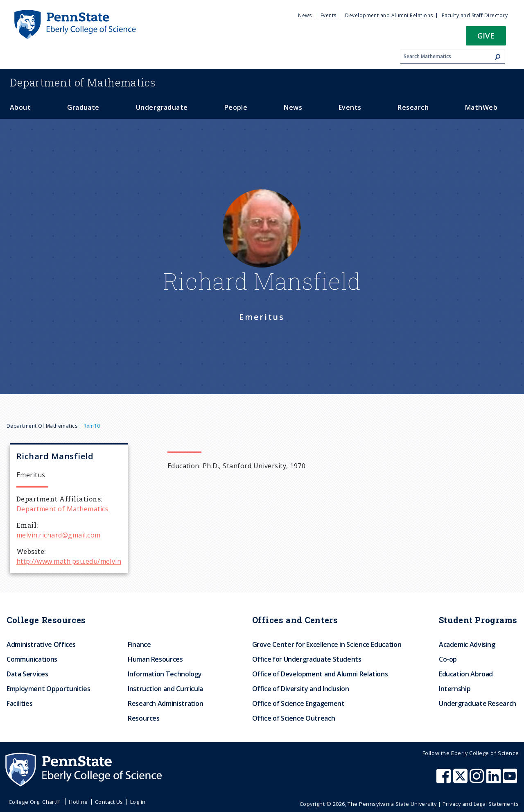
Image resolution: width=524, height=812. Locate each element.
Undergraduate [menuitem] (162, 107)
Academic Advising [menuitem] (467, 644)
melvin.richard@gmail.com (59, 535)
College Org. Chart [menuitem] (35, 802)
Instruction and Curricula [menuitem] (165, 689)
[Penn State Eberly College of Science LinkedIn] (495, 780)
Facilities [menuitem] (19, 703)
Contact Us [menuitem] (109, 802)
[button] (486, 38)
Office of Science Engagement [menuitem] (298, 703)
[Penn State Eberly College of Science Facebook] (445, 780)
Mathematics (83, 82)
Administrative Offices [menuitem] (41, 644)
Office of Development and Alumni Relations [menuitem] (320, 674)
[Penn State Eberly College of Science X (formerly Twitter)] (461, 780)
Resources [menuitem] (144, 718)
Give (486, 35)
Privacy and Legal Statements (481, 804)
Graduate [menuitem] (83, 107)
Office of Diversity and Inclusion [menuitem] (301, 689)
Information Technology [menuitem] (165, 674)
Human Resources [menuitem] (155, 659)
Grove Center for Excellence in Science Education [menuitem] (327, 644)
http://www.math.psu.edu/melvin (69, 561)
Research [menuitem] (413, 107)
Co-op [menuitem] (448, 659)
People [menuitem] (236, 107)
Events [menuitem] (329, 15)
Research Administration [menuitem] (166, 703)
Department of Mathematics (42, 426)
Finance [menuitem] (139, 644)
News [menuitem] (305, 15)
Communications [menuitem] (32, 659)
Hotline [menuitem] (78, 802)
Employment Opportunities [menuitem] (48, 689)
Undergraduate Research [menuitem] (478, 703)
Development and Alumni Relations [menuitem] (389, 15)
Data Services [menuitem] (27, 674)
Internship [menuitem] (455, 689)
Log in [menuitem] (138, 802)
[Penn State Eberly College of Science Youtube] (511, 780)
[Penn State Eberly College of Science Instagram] (478, 780)
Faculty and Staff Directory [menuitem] (475, 15)
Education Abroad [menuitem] (466, 674)
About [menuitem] (20, 107)
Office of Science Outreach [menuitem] (294, 718)
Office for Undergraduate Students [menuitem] (307, 659)
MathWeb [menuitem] (481, 107)
